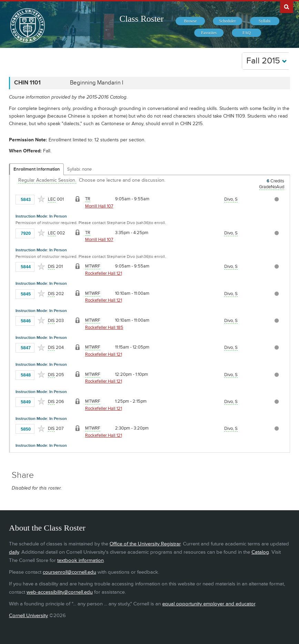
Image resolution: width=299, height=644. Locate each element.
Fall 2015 (267, 61)
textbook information (80, 560)
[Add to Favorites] (41, 199)
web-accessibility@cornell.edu (60, 592)
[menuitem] (190, 21)
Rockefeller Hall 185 (104, 328)
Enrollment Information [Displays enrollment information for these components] (37, 169)
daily (14, 552)
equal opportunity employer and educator (209, 604)
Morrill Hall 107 (99, 206)
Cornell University (28, 616)
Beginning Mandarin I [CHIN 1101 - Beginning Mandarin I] (97, 83)
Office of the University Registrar (145, 544)
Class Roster (142, 19)
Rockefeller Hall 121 (104, 273)
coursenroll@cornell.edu (69, 572)
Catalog (260, 552)
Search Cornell (287, 7)
